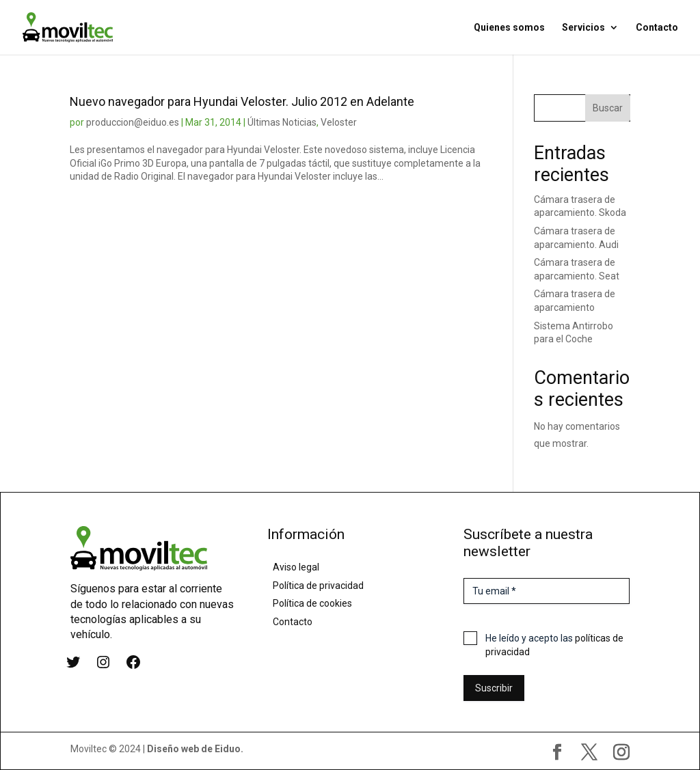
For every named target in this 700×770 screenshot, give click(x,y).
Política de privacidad (318, 586)
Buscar (608, 108)
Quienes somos (509, 28)
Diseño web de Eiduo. (195, 749)
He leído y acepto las (554, 645)
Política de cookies (312, 603)
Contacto (657, 28)
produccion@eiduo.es (133, 122)
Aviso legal (296, 567)
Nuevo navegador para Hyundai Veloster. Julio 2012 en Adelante (242, 101)
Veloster (339, 122)
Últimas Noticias (282, 122)
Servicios (583, 28)
